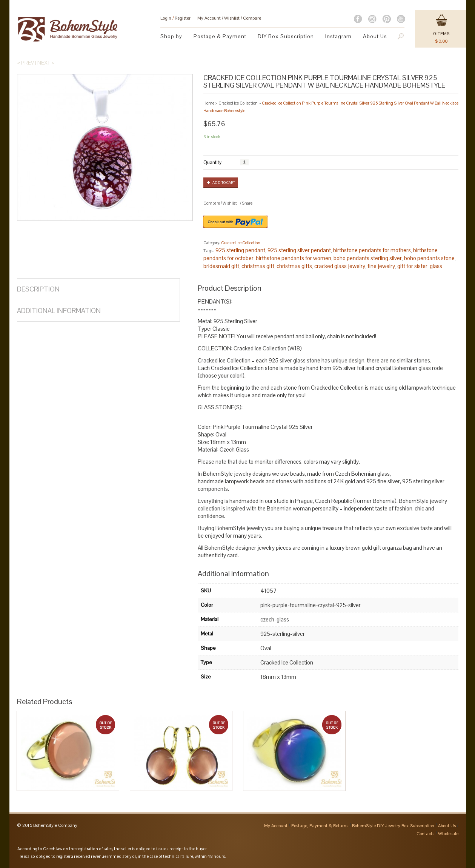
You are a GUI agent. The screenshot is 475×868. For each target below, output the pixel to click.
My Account (209, 18)
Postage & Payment (220, 36)
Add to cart (224, 183)
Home (209, 103)
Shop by (171, 36)
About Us (375, 36)
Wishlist (232, 18)
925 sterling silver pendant (299, 250)
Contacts (425, 834)
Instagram (338, 36)
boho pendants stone (429, 258)
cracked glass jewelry (340, 266)
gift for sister (412, 266)
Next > (46, 63)
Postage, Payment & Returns (320, 826)
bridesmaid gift (221, 266)
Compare (252, 18)
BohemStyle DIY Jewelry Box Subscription (393, 826)
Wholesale (448, 834)
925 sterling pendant (240, 250)
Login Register (175, 18)
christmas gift (258, 266)
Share (247, 203)
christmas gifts (294, 266)
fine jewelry (381, 266)
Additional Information (59, 311)
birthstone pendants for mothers (372, 250)
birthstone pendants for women (294, 258)
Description (38, 289)
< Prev (25, 63)
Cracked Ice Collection (238, 103)
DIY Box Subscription (286, 36)
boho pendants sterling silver (368, 258)
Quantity (212, 163)
